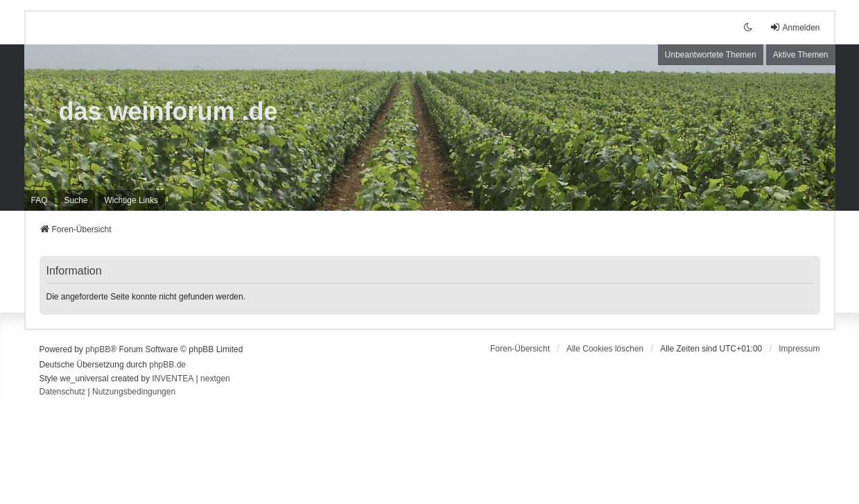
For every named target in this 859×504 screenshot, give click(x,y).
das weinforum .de (168, 111)
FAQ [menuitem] (40, 200)
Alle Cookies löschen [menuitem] (605, 349)
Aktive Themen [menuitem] (801, 55)
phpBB (98, 349)
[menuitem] (131, 200)
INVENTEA (173, 379)
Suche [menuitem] (76, 200)
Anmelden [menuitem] (795, 27)
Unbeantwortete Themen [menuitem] (711, 55)
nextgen (215, 379)
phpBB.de (167, 365)
